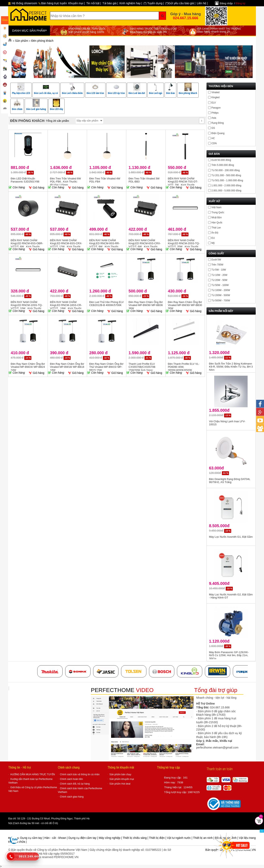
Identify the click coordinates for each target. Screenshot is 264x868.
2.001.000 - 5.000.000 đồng (226, 191)
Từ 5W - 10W (219, 270)
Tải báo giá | (110, 3)
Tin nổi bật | (94, 3)
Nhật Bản (217, 218)
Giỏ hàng (37, 188)
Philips (215, 113)
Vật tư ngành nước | (180, 838)
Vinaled (215, 92)
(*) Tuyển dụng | (154, 3)
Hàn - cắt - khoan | (56, 838)
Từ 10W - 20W (219, 275)
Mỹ (213, 243)
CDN (214, 143)
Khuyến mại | (77, 3)
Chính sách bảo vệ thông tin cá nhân (80, 774)
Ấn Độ (215, 233)
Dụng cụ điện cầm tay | (84, 838)
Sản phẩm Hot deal (120, 784)
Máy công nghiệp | (111, 838)
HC (213, 138)
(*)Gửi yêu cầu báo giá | (180, 3)
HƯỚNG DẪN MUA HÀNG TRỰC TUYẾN (33, 774)
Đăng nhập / (233, 3)
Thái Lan (216, 228)
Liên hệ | (202, 3)
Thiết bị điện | (158, 838)
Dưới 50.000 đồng (221, 160)
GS (213, 128)
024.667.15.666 (186, 18)
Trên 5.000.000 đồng (223, 165)
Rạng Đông (218, 123)
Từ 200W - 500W (221, 295)
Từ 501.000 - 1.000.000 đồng (227, 180)
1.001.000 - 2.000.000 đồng (226, 186)
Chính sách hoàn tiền (71, 779)
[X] (262, 831)
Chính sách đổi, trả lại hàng (75, 784)
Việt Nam (216, 207)
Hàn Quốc (217, 223)
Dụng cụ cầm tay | (32, 838)
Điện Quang (218, 133)
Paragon (216, 108)
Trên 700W (217, 265)
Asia (214, 118)
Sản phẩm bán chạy (120, 774)
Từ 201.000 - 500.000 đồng (226, 175)
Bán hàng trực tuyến (53, 3)
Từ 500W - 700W (221, 301)
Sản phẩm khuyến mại (122, 779)
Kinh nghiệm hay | (131, 3)
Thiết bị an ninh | (204, 838)
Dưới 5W (216, 260)
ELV (214, 103)
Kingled (215, 97)
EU (213, 238)
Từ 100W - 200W (221, 290)
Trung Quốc (218, 212)
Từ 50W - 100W (220, 285)
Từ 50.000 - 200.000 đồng (226, 170)
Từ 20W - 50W (219, 280)
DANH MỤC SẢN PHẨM (30, 30)
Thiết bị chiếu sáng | (136, 838)
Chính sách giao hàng (72, 797)
